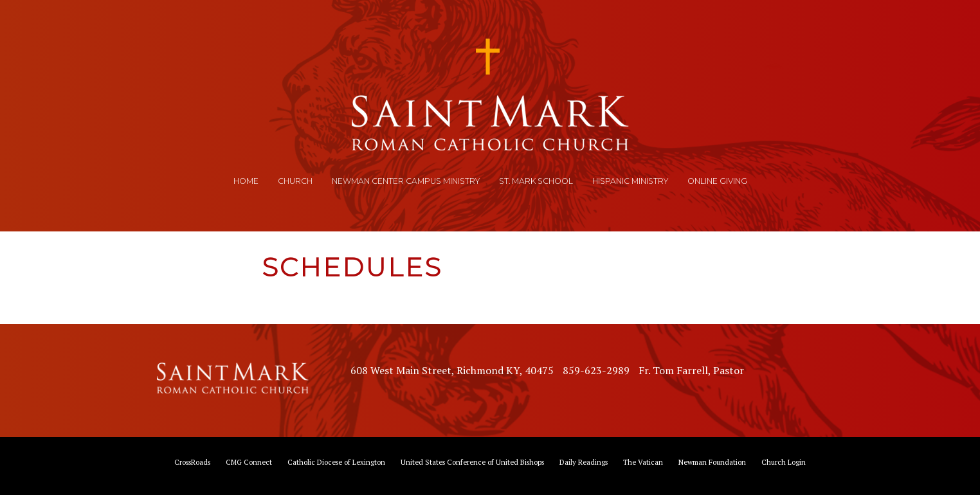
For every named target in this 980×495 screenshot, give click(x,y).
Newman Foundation (712, 462)
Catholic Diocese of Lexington (336, 462)
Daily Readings (584, 462)
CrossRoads (192, 462)
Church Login (784, 462)
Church (295, 181)
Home (246, 181)
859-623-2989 (596, 370)
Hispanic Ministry (630, 181)
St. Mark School (536, 181)
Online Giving (717, 181)
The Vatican (643, 462)
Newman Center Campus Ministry (406, 181)
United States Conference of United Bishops (472, 462)
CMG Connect (249, 462)
